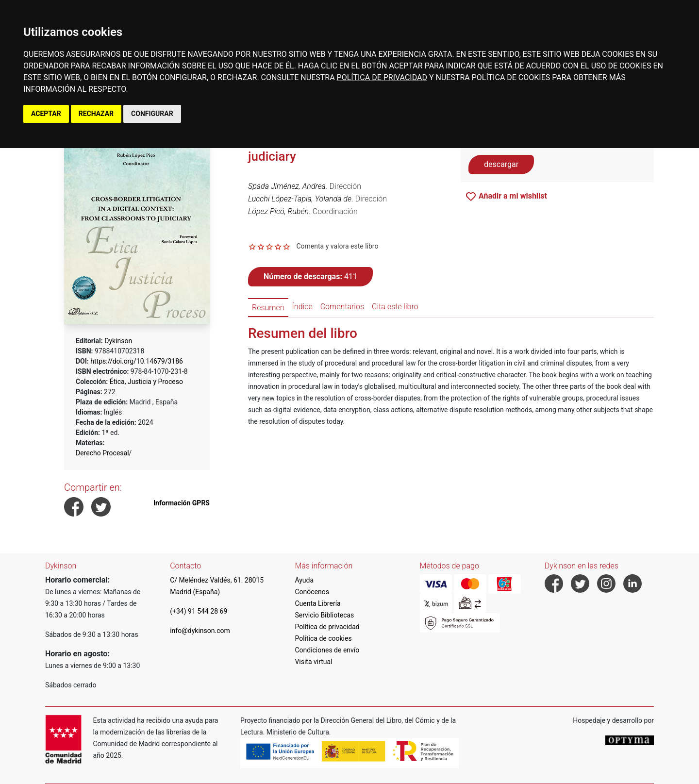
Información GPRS (182, 503)
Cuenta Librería (317, 603)
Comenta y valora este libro (337, 246)
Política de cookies (323, 638)
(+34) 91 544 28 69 (199, 611)
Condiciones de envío (327, 650)
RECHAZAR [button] (96, 114)
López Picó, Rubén (278, 211)
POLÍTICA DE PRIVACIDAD (382, 77)
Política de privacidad (327, 627)
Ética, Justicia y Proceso (146, 382)
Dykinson (118, 341)
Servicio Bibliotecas (324, 615)
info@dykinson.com (200, 631)
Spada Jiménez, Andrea (287, 186)
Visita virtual (313, 662)
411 (310, 276)
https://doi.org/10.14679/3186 (137, 361)
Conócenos (312, 592)
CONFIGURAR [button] (152, 114)
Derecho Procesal (102, 453)
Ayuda (304, 580)
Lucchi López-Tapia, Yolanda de (300, 199)
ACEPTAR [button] (46, 114)
